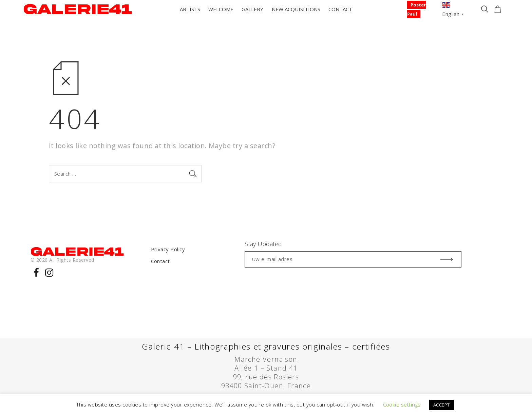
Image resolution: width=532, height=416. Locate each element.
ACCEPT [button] (442, 405)
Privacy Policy (168, 249)
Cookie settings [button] (402, 404)
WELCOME (221, 9)
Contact (160, 261)
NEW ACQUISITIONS (296, 9)
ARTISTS (190, 9)
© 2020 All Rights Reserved (62, 260)
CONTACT (340, 9)
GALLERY (252, 9)
